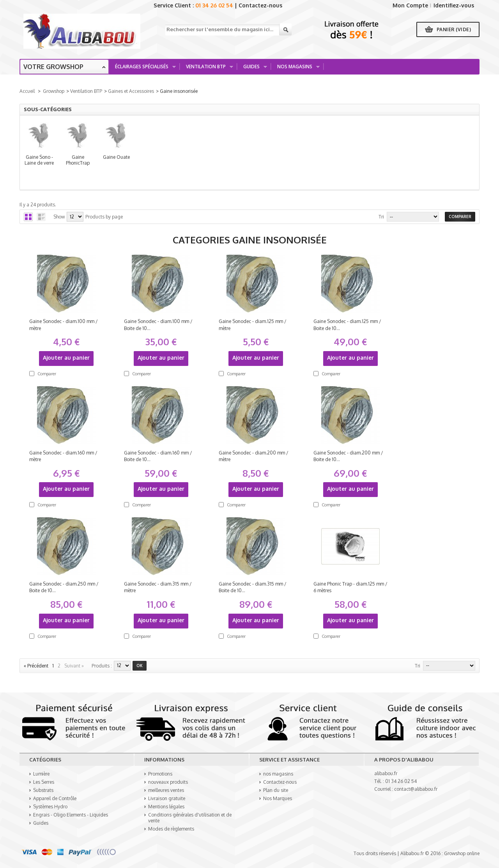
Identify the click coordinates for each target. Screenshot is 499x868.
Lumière (41, 774)
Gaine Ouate (402, 161)
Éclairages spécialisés (143, 69)
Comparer (47, 374)
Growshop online (462, 853)
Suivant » (74, 666)
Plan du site (276, 790)
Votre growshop (53, 67)
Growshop (54, 91)
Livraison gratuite (167, 798)
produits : (102, 666)
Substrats (43, 790)
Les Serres (44, 782)
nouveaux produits (168, 782)
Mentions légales (166, 807)
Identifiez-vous (454, 5)
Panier (454, 29)
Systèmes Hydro (50, 807)
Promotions (160, 774)
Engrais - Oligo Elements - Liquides (71, 815)
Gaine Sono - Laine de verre (96, 161)
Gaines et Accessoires (131, 91)
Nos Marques (278, 798)
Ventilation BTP (207, 69)
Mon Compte (410, 5)
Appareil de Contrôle (55, 798)
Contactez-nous (260, 5)
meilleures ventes (166, 790)
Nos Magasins (296, 69)
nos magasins (278, 774)
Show (59, 217)
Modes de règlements (171, 829)
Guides (252, 69)
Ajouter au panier (66, 358)
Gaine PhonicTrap (249, 161)
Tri (381, 217)
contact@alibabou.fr (416, 789)
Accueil (27, 91)
